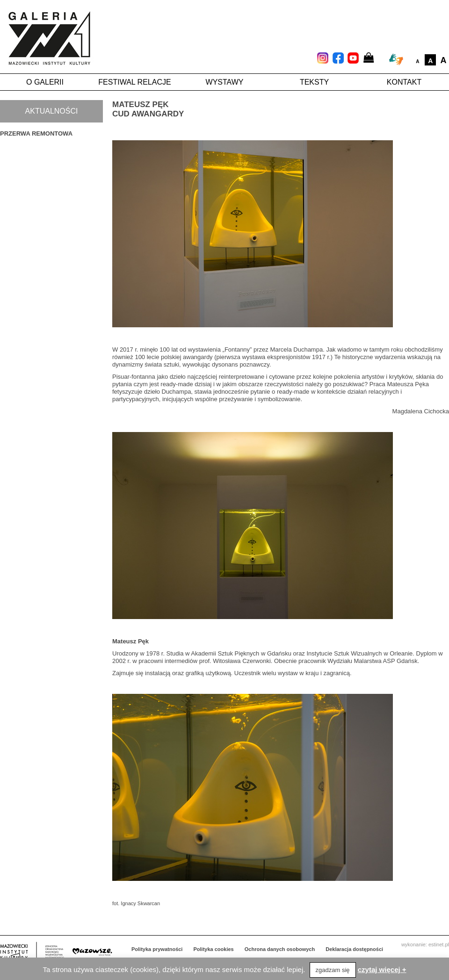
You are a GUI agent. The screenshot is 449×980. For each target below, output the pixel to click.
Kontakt (404, 82)
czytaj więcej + (382, 969)
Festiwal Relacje (134, 82)
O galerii (45, 82)
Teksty (314, 82)
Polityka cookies (214, 949)
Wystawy (225, 82)
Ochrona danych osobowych (280, 949)
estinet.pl (439, 944)
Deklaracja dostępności (354, 949)
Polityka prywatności (157, 949)
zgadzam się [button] (333, 970)
